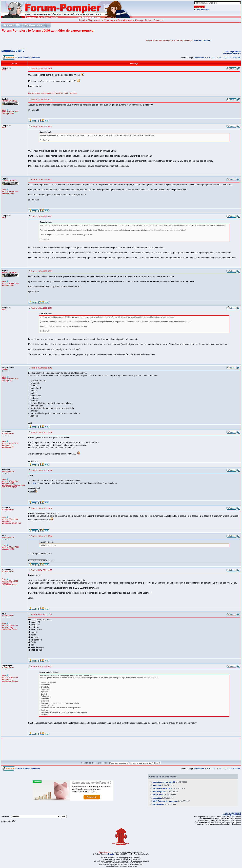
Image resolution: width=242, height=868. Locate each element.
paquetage (157, 785)
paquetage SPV (13, 51)
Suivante (236, 58)
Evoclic (111, 854)
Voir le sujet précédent (232, 54)
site (35, 483)
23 (227, 58)
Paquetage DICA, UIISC (163, 788)
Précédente (199, 58)
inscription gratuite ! (203, 40)
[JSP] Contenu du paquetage (165, 801)
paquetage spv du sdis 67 (164, 782)
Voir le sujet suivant (233, 52)
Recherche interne (203, 10)
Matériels (36, 58)
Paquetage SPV (159, 792)
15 (214, 58)
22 (224, 58)
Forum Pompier (23, 58)
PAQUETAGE (158, 795)
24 (231, 58)
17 (220, 58)
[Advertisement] (41, 40)
